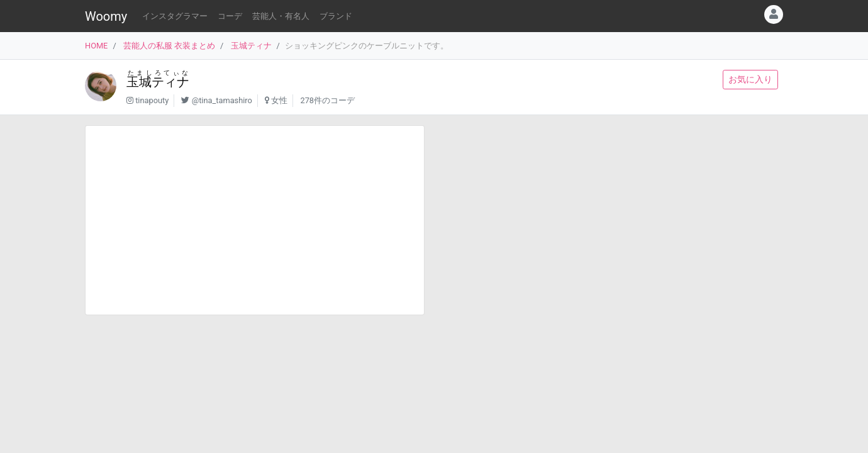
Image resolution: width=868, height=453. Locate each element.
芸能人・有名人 (281, 16)
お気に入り (750, 79)
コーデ (230, 16)
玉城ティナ (251, 46)
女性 (279, 100)
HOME (96, 46)
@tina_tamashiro (222, 100)
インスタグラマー (175, 16)
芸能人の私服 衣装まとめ (169, 46)
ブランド (336, 16)
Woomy (106, 16)
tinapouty (152, 100)
